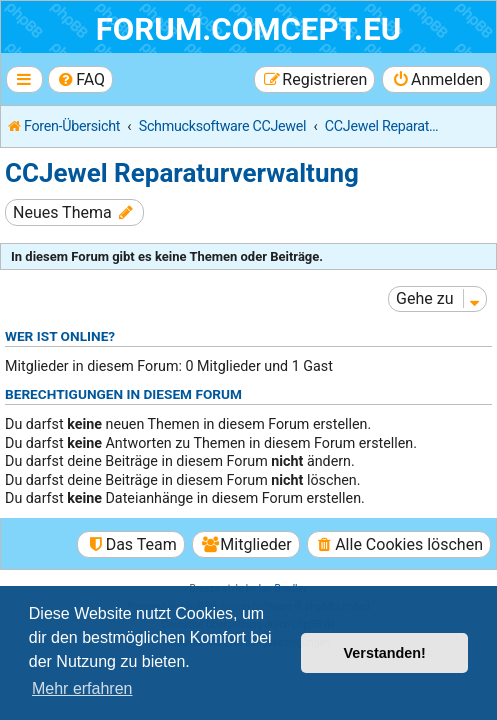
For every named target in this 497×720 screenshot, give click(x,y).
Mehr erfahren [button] (82, 688)
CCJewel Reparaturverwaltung (182, 173)
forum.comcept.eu (249, 29)
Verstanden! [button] (385, 653)
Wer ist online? (60, 336)
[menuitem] (80, 79)
